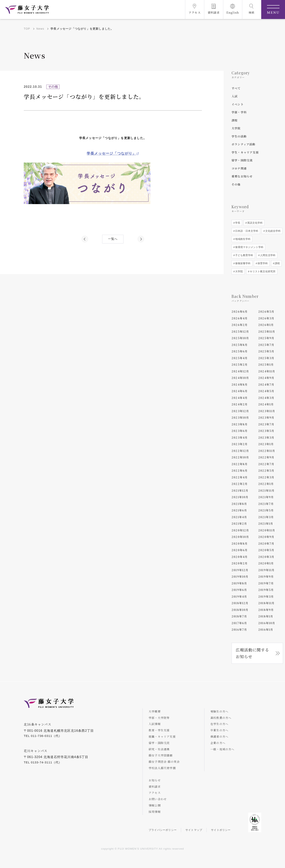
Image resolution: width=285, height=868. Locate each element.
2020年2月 (240, 563)
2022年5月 (266, 470)
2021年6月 (239, 510)
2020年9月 (266, 537)
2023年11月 (267, 411)
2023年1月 (266, 444)
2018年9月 (266, 610)
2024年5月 (266, 391)
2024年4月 (240, 398)
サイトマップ (194, 830)
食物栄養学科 (242, 263)
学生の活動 (239, 136)
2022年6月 (240, 470)
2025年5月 (266, 351)
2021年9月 (266, 497)
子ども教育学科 (244, 255)
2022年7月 (266, 464)
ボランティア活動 (244, 144)
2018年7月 (239, 616)
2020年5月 (266, 550)
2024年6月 (240, 391)
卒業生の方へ (219, 730)
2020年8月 (240, 543)
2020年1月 (266, 563)
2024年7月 (266, 384)
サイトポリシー (221, 830)
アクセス (155, 793)
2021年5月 (266, 510)
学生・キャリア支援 (245, 152)
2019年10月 (240, 576)
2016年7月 (239, 629)
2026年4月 (240, 318)
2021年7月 (266, 504)
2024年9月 (266, 378)
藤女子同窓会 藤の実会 (164, 762)
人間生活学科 (267, 255)
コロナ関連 (239, 168)
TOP (27, 29)
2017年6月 (239, 623)
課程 (235, 120)
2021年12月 (240, 490)
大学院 (236, 128)
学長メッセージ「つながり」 (111, 153)
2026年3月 (266, 318)
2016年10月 (267, 623)
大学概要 (155, 711)
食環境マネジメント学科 (249, 247)
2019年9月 (266, 576)
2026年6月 (240, 311)
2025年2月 (240, 364)
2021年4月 (239, 517)
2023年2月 (240, 444)
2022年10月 (240, 457)
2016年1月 (266, 629)
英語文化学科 (255, 223)
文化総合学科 (273, 231)
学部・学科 (239, 112)
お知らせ (155, 780)
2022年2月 (240, 484)
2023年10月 (240, 417)
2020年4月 (240, 557)
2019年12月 (240, 570)
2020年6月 (240, 550)
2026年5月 (266, 311)
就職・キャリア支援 (162, 736)
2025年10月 (240, 338)
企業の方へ (218, 743)
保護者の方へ (219, 736)
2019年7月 (266, 583)
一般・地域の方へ (222, 749)
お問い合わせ (158, 799)
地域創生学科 (242, 239)
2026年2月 (240, 325)
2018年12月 (240, 603)
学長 (237, 223)
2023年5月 (266, 431)
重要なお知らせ (242, 176)
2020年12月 (240, 530)
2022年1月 (266, 484)
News (40, 29)
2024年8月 (240, 384)
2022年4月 (240, 477)
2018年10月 (240, 610)
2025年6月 (240, 351)
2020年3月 (266, 557)
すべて (236, 88)
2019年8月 (239, 583)
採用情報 (155, 812)
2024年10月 (240, 378)
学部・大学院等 (159, 718)
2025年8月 (240, 345)
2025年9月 (266, 338)
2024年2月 (240, 404)
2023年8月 (240, 424)
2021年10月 (240, 497)
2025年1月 (266, 364)
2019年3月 (266, 596)
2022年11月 (267, 451)
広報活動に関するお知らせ (253, 653)
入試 (235, 96)
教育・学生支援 (159, 730)
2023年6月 (240, 431)
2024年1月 (266, 404)
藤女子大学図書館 (161, 755)
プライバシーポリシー (163, 830)
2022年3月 (266, 477)
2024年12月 (240, 371)
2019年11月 (266, 570)
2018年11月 (266, 603)
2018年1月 (266, 616)
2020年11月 (267, 530)
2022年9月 (266, 457)
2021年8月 (239, 504)
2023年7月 (266, 424)
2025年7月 (266, 345)
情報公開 (155, 805)
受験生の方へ (219, 711)
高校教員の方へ (221, 718)
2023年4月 (240, 437)
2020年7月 (266, 543)
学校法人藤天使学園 (162, 768)
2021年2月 (239, 523)
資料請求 (155, 787)
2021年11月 (266, 490)
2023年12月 (240, 411)
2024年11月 (267, 371)
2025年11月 (267, 331)
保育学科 (262, 263)
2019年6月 (239, 590)
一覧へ (113, 239)
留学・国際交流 (242, 160)
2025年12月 (240, 331)
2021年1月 (266, 523)
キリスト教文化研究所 (262, 271)
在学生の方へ (219, 724)
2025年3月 (266, 358)
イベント (238, 104)
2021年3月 (266, 517)
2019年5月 (266, 590)
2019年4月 (239, 596)
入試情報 (155, 724)
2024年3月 (266, 398)
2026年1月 (266, 325)
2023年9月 (266, 417)
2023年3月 (266, 437)
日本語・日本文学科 (246, 231)
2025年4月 (240, 358)
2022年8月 (240, 464)
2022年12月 (240, 451)
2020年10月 (240, 537)
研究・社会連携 (159, 749)
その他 (236, 184)
